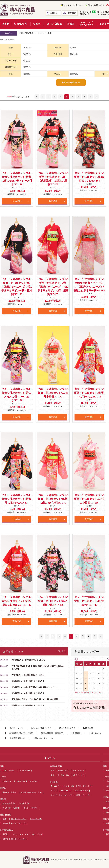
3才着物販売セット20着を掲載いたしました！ (29, 660)
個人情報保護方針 (17, 738)
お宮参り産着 (56, 766)
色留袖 (5, 823)
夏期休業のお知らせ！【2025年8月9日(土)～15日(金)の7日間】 (36, 699)
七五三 (3, 777)
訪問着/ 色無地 (6, 830)
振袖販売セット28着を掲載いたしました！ (28, 705)
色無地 (5, 839)
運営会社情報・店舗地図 (52, 733)
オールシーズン (64, 770)
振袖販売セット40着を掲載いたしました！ (28, 693)
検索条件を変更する (71, 83)
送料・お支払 (95, 733)
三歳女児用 (32, 781)
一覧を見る (61, 651)
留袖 (4, 819)
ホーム (3, 40)
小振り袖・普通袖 (9, 792)
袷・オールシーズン (19, 819)
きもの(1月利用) (9, 803)
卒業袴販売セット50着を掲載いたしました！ (29, 675)
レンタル (50, 758)
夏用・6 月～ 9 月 (85, 786)
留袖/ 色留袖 (5, 815)
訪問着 (5, 834)
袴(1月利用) (24, 803)
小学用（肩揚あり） (29, 792)
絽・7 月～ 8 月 (79, 770)
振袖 (2, 766)
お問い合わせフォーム (43, 738)
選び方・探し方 (16, 728)
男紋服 (3, 799)
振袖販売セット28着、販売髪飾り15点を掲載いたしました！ (35, 687)
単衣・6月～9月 (36, 819)
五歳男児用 (20, 781)
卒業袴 (3, 788)
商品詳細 (17, 201)
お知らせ (54, 13)
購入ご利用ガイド (96, 5)
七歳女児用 (7, 781)
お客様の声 (88, 728)
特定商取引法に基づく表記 (21, 733)
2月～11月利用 (24, 770)
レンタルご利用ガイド (73, 5)
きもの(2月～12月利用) (11, 808)
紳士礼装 (54, 782)
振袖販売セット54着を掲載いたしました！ (28, 681)
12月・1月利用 (8, 770)
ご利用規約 (72, 13)
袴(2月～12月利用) (30, 808)
